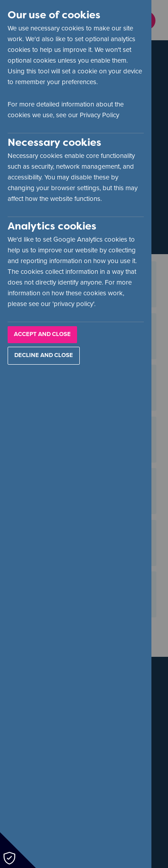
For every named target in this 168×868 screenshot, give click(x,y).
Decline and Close (44, 355)
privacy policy (73, 304)
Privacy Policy (99, 115)
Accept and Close (42, 334)
